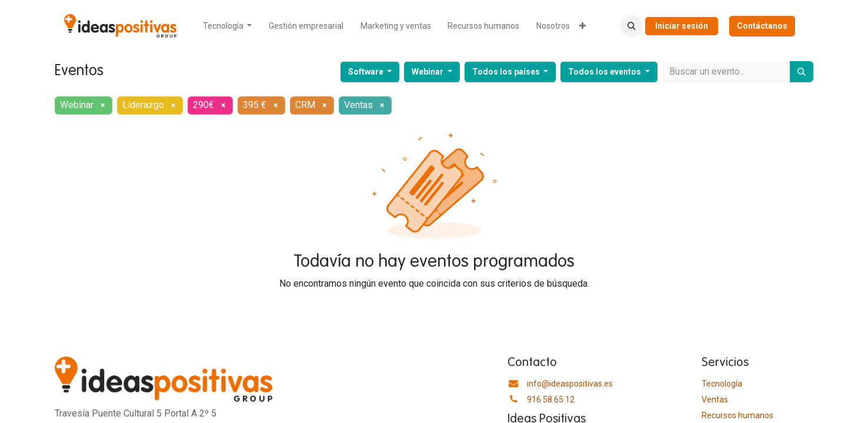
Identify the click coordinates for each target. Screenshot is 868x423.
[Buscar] (802, 72)
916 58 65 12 (551, 399)
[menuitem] (228, 26)
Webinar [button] (428, 72)
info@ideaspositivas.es (570, 384)
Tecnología (722, 384)
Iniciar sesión (682, 26)
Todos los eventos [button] (605, 72)
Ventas (715, 399)
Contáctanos (762, 26)
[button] (632, 26)
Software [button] (367, 72)
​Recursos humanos (737, 415)
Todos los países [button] (507, 72)
